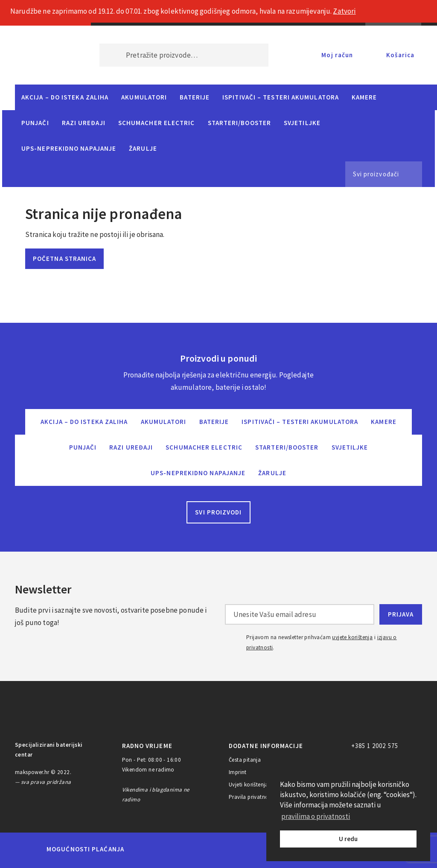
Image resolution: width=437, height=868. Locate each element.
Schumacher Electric (157, 123)
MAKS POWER (44, 55)
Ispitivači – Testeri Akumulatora (281, 97)
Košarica (400, 55)
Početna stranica (64, 259)
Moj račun (337, 55)
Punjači (35, 123)
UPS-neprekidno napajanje (69, 148)
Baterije (195, 97)
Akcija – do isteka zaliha (65, 97)
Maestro (175, 849)
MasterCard (145, 849)
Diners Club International (245, 849)
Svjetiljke (302, 123)
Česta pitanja (245, 760)
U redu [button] (348, 839)
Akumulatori (144, 97)
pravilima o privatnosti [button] (316, 816)
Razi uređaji (84, 123)
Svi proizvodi (218, 512)
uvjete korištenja (352, 637)
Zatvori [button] (344, 11)
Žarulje (143, 148)
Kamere (364, 97)
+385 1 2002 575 (375, 746)
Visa (205, 849)
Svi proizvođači (376, 174)
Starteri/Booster (239, 123)
